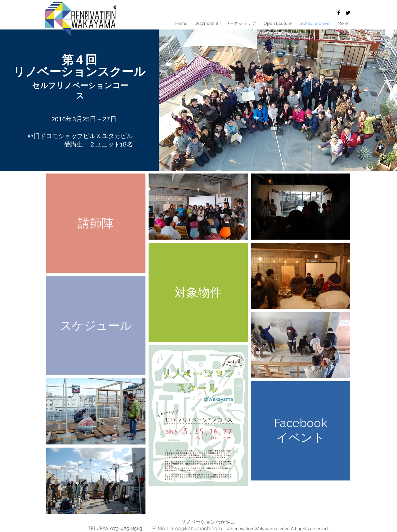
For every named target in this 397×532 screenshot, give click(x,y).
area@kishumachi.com (196, 528)
